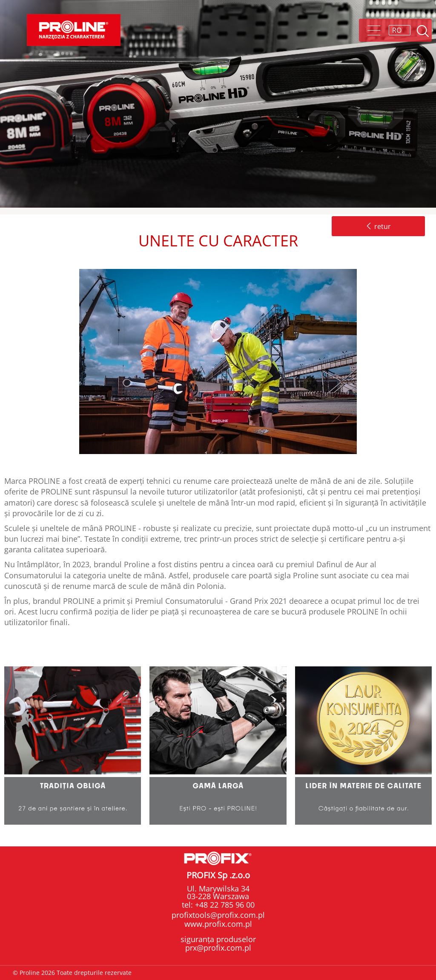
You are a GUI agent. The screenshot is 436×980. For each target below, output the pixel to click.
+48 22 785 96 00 (224, 905)
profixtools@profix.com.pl (218, 915)
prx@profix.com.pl (218, 948)
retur (378, 226)
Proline (74, 30)
